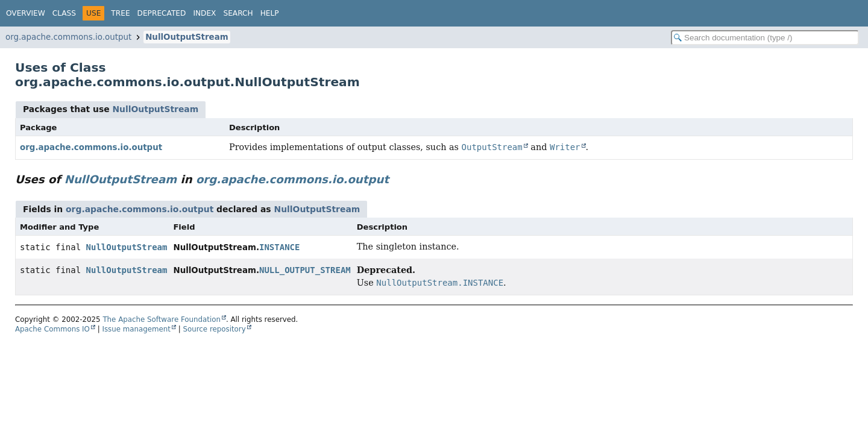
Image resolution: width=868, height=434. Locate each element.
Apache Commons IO (52, 329)
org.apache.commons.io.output (68, 37)
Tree (120, 13)
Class (64, 13)
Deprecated (162, 13)
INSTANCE (279, 247)
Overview (26, 13)
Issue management (136, 329)
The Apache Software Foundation (162, 319)
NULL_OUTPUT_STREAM (305, 270)
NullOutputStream (187, 37)
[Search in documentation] (765, 38)
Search (238, 13)
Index (204, 13)
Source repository (215, 329)
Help (270, 13)
